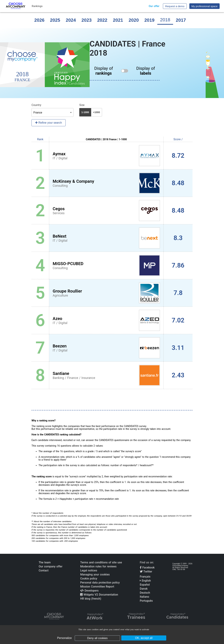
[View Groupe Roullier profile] (106, 293)
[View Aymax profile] (106, 156)
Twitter (146, 572)
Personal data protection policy (100, 583)
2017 (181, 20)
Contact (44, 570)
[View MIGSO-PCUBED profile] (106, 265)
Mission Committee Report (97, 587)
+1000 (97, 112)
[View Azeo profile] (106, 320)
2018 (165, 20)
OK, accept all (144, 638)
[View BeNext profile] (106, 238)
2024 (71, 20)
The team (45, 562)
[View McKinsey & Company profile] (106, 183)
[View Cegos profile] (106, 211)
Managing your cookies (95, 574)
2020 (134, 20)
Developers (89, 591)
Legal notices (89, 570)
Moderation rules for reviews (98, 566)
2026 (39, 20)
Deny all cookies (97, 638)
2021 (118, 20)
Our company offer (51, 566)
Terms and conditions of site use (101, 562)
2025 (55, 20)
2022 (102, 20)
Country (36, 105)
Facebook (147, 567)
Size (82, 105)
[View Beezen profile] (106, 348)
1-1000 (85, 112)
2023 (87, 20)
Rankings (37, 6)
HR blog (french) (91, 599)
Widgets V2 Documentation (99, 595)
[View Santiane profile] (106, 375)
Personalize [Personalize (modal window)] (64, 638)
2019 (149, 20)
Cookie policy (89, 579)
